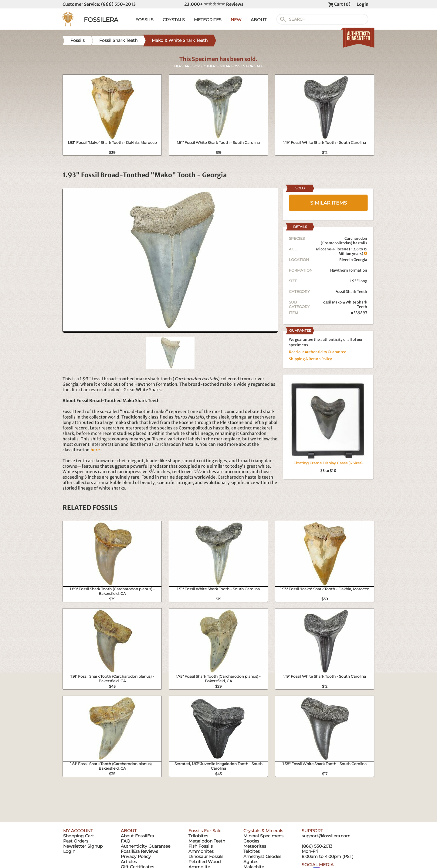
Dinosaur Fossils (206, 856)
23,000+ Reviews (214, 4)
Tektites (252, 851)
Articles (129, 862)
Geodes (251, 841)
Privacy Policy (136, 856)
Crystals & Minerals (263, 831)
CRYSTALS (174, 20)
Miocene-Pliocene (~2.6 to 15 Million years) (342, 251)
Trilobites (198, 836)
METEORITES (208, 20)
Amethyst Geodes (262, 856)
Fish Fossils (201, 846)
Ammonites (201, 851)
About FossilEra (137, 836)
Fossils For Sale (205, 831)
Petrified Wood (205, 862)
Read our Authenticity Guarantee (318, 352)
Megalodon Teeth (207, 841)
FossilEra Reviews (139, 851)
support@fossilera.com (326, 836)
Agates (251, 862)
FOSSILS (144, 20)
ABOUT (259, 20)
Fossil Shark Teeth (351, 292)
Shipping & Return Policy (310, 359)
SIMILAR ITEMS (329, 203)
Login (362, 4)
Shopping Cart (79, 836)
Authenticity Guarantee (146, 846)
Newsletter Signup (83, 846)
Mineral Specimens (263, 836)
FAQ (125, 841)
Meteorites (255, 846)
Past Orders (76, 841)
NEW (236, 20)
